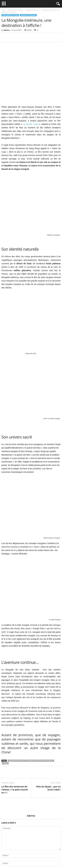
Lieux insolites (7, 847)
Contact (44, 860)
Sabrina (7, 30)
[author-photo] (31, 649)
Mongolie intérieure (32, 10)
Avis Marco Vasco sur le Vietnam (34, 769)
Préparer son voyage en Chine (27, 860)
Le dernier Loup (31, 96)
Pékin (4, 821)
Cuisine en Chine (9, 834)
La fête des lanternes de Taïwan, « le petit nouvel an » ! (15, 632)
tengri (5, 606)
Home (3, 10)
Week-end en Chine (10, 842)
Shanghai (5, 838)
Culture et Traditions (10, 829)
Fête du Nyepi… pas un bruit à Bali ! (48, 631)
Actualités (5, 825)
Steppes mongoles (47, 604)
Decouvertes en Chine (15, 10)
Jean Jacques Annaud (16, 604)
